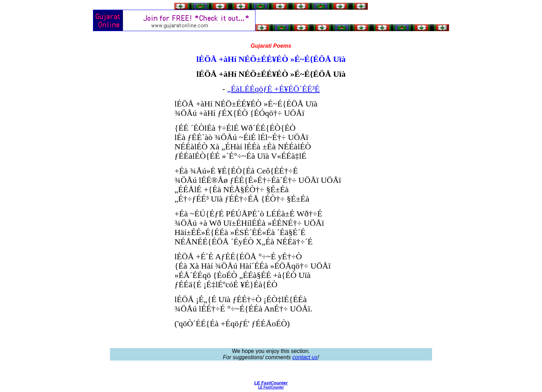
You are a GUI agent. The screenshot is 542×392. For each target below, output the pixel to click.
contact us (305, 357)
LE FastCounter (271, 383)
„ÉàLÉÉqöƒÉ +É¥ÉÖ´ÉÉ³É (273, 89)
